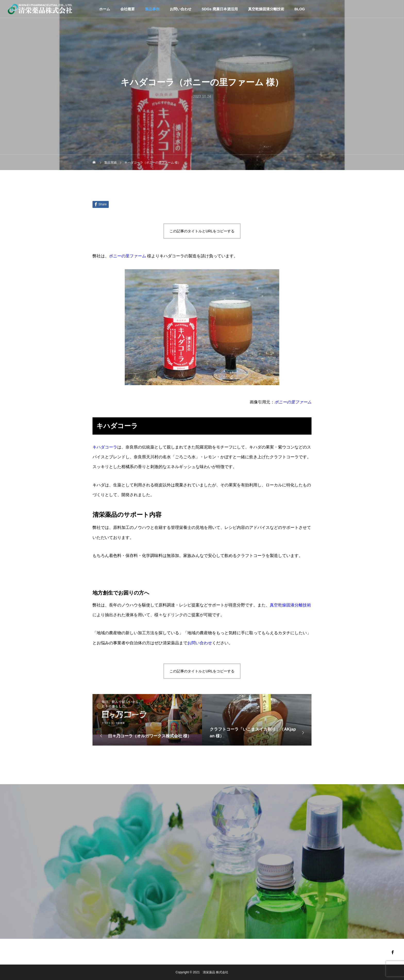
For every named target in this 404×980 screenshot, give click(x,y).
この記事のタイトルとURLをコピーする (202, 231)
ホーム (105, 9)
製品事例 (152, 9)
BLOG (300, 9)
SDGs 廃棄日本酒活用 (220, 9)
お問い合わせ (181, 9)
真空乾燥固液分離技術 (266, 9)
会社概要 (128, 9)
